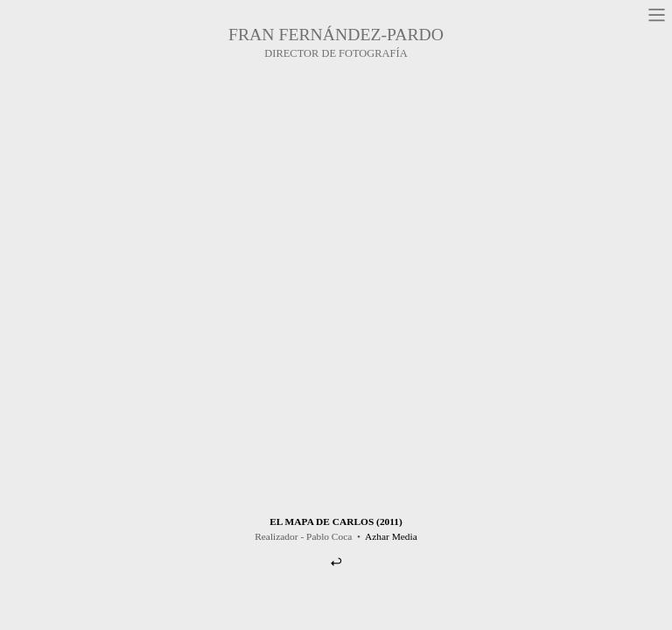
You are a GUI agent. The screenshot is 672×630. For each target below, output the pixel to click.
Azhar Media (391, 536)
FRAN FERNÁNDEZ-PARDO (336, 34)
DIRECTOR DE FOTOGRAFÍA (336, 53)
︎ (336, 561)
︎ (657, 15)
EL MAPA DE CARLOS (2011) (336, 521)
